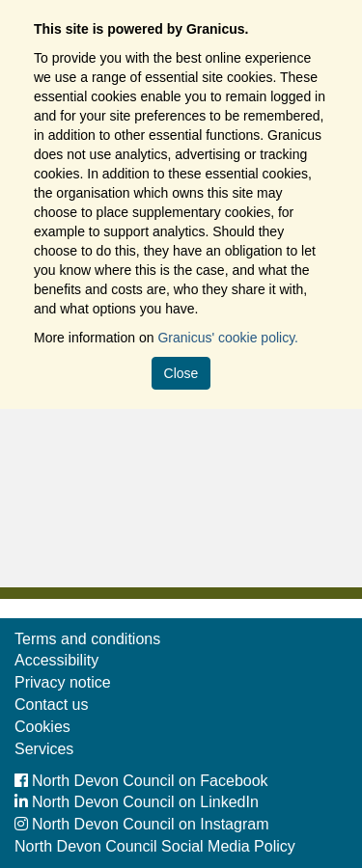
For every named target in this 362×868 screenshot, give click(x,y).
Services (44, 749)
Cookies (42, 727)
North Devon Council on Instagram (141, 824)
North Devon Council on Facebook (141, 781)
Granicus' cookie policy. (228, 338)
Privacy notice (63, 682)
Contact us (51, 705)
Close (181, 373)
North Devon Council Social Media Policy (155, 846)
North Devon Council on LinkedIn (137, 802)
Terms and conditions (87, 639)
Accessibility (56, 660)
